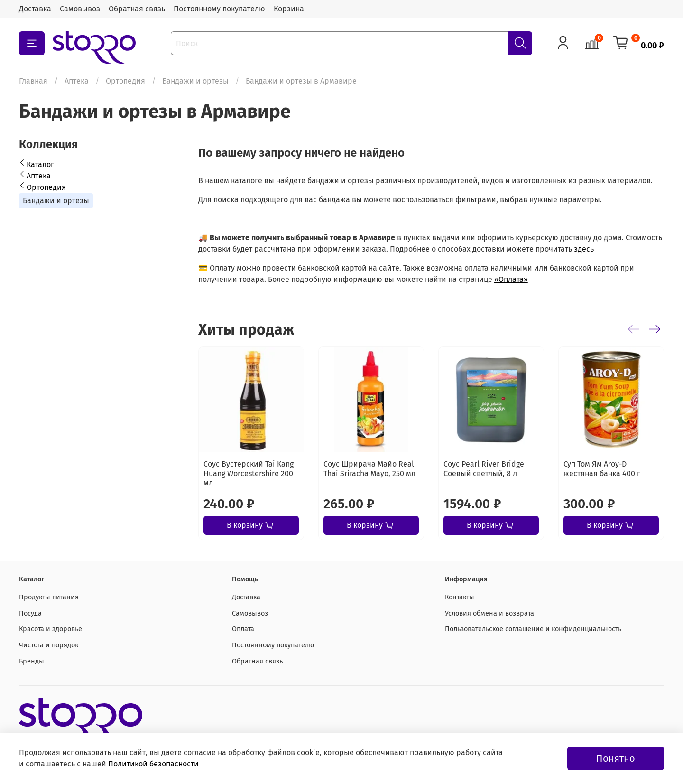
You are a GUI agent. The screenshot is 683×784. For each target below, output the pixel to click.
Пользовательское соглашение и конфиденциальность (533, 629)
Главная (33, 81)
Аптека (77, 81)
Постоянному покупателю (219, 9)
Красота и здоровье (51, 629)
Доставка (35, 9)
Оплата (243, 629)
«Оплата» (511, 279)
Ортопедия (125, 81)
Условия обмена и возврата (489, 613)
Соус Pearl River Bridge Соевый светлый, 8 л (484, 469)
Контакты (460, 597)
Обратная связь (137, 9)
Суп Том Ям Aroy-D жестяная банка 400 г (602, 469)
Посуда (30, 613)
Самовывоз (80, 9)
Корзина (289, 9)
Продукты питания (49, 597)
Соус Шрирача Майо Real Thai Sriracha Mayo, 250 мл (369, 469)
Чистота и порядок (49, 645)
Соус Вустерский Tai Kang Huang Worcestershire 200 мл (249, 473)
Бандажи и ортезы (195, 81)
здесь (584, 249)
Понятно (616, 758)
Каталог (40, 164)
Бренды (32, 661)
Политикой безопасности (153, 764)
